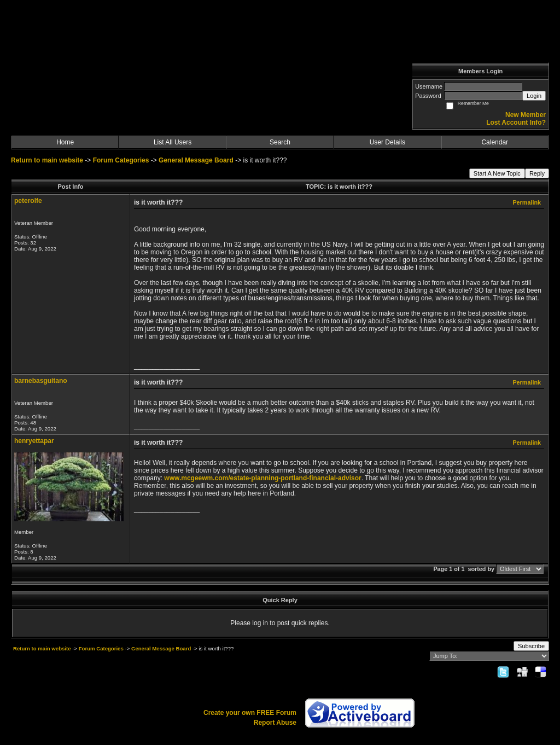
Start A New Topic (497, 173)
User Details (387, 142)
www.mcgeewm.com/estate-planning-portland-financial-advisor (262, 478)
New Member (526, 115)
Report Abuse (275, 723)
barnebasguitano (41, 381)
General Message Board (196, 160)
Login (534, 96)
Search (280, 142)
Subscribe (531, 646)
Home (65, 142)
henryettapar (34, 441)
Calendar (495, 142)
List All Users (173, 142)
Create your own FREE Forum (250, 713)
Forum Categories (121, 160)
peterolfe (28, 201)
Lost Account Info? (516, 123)
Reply (537, 173)
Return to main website (48, 160)
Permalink (527, 202)
